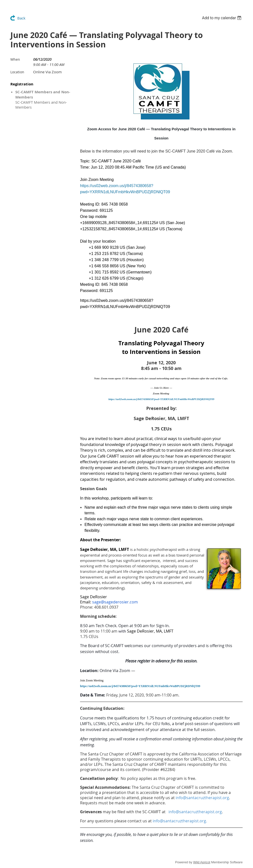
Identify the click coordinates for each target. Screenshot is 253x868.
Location (17, 72)
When (15, 59)
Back (21, 18)
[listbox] (222, 18)
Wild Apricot (202, 862)
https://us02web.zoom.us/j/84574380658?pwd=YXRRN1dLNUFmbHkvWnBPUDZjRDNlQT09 (161, 399)
